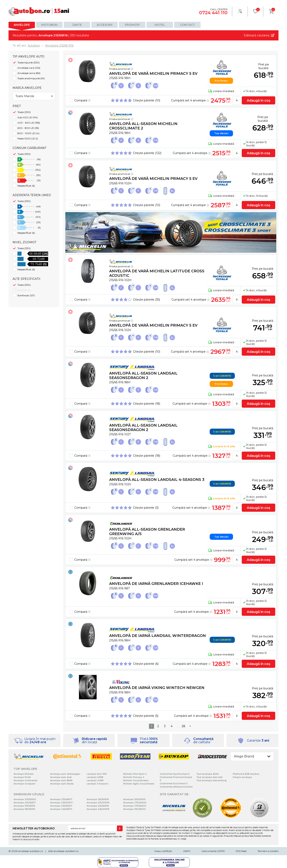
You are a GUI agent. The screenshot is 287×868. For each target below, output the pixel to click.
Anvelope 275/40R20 (135, 803)
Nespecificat (26, 186)
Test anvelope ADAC (208, 774)
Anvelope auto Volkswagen (65, 774)
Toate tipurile (29, 62)
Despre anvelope (242, 777)
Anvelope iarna (29, 73)
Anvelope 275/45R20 (135, 806)
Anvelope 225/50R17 (61, 803)
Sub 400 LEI (28, 117)
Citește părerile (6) (146, 664)
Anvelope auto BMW (61, 781)
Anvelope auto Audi (61, 777)
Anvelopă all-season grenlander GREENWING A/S (147, 532)
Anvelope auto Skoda (62, 784)
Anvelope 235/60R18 (98, 803)
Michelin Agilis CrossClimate (139, 784)
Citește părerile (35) (146, 300)
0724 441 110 (213, 13)
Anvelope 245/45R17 (61, 809)
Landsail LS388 (95, 781)
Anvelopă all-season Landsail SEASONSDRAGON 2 (143, 376)
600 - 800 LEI (28, 128)
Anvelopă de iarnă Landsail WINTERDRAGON (158, 636)
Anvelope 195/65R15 (24, 806)
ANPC (187, 851)
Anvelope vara (29, 68)
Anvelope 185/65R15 (24, 809)
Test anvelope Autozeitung (211, 781)
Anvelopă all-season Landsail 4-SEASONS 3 (157, 480)
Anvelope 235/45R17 (61, 799)
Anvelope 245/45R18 (98, 806)
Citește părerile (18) (147, 404)
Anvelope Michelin (24, 774)
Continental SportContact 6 (175, 774)
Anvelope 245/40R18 (98, 809)
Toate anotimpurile (31, 78)
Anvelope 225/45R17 (25, 803)
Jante (77, 25)
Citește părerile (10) (147, 100)
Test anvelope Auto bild (209, 777)
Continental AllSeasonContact (176, 787)
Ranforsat (26, 295)
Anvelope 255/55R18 (98, 799)
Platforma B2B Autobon (246, 774)
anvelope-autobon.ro (30, 851)
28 (183, 726)
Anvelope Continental (25, 781)
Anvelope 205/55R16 (25, 799)
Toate (24, 112)
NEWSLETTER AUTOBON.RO (34, 828)
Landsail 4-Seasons (98, 784)
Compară (82, 100)
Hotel (160, 25)
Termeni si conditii (268, 851)
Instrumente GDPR (213, 851)
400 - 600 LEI (29, 123)
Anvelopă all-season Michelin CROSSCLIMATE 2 (143, 126)
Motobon (49, 25)
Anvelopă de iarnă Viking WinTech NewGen (157, 688)
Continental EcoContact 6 (174, 784)
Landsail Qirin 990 (97, 774)
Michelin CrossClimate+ (136, 781)
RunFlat (24, 290)
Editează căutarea (257, 35)
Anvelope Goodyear (24, 784)
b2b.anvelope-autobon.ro (63, 851)
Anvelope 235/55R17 (61, 806)
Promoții (132, 25)
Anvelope (22, 25)
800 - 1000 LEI (28, 133)
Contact (187, 25)
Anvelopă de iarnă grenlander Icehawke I (156, 584)
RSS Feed (241, 851)
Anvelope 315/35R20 (134, 809)
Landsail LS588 (95, 777)
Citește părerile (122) (147, 153)
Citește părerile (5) (146, 716)
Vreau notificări (163, 851)
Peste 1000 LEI (28, 139)
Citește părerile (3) (146, 508)
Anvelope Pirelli (22, 777)
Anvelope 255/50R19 (134, 799)
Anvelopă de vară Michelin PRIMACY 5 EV (153, 74)
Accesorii (105, 25)
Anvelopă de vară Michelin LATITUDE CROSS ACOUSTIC (157, 273)
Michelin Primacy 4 (134, 777)
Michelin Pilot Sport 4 (135, 774)
